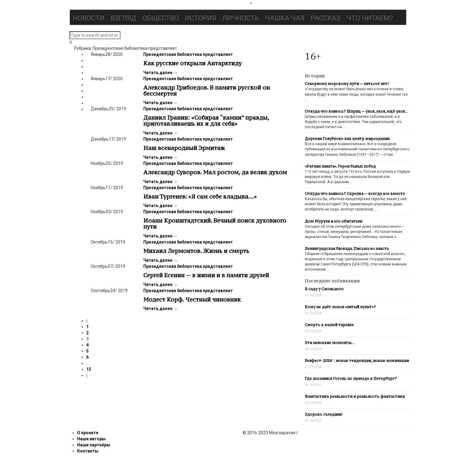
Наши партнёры (94, 445)
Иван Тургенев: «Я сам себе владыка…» (200, 196)
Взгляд (123, 18)
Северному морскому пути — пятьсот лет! (347, 84)
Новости (89, 18)
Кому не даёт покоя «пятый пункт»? (340, 307)
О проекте (88, 433)
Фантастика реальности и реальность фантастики (355, 396)
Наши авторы (91, 439)
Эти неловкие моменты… (330, 343)
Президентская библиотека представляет (188, 54)
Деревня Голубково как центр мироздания (347, 139)
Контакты (88, 451)
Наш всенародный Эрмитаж (184, 148)
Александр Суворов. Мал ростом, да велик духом (215, 172)
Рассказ (325, 18)
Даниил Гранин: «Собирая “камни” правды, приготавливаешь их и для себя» (206, 121)
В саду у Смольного (324, 289)
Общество (161, 18)
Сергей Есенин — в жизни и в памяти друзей (206, 275)
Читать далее (160, 73)
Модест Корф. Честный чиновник (192, 299)
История (201, 18)
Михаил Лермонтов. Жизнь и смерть (196, 251)
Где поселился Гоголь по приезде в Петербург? (351, 379)
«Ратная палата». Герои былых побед (340, 166)
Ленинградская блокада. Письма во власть (347, 249)
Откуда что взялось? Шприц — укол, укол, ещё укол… (356, 111)
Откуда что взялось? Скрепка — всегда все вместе (355, 194)
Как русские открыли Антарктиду (192, 63)
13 (89, 369)
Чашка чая (285, 18)
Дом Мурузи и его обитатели (333, 221)
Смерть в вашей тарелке (329, 325)
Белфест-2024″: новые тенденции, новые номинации (357, 361)
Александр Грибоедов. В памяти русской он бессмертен (207, 90)
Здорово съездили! (324, 414)
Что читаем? (370, 18)
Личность (241, 18)
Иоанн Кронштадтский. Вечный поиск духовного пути (215, 223)
